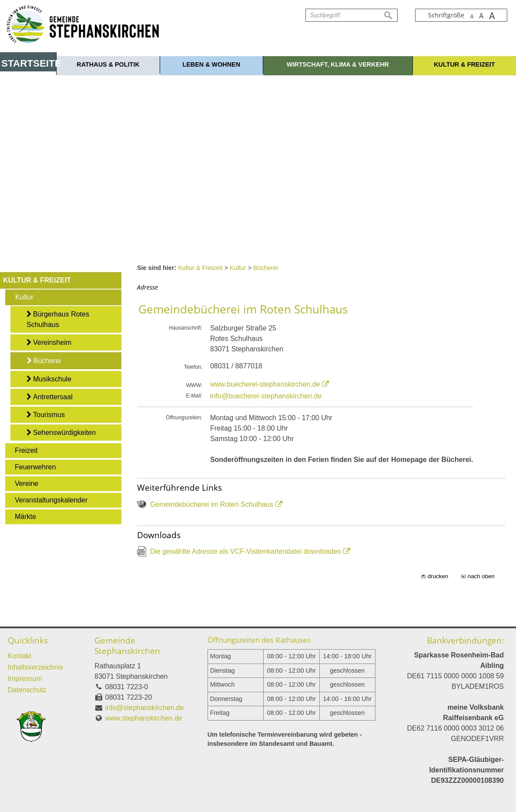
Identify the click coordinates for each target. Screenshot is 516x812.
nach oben (481, 576)
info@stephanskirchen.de (145, 708)
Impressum (25, 679)
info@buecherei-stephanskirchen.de (266, 396)
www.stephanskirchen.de (144, 718)
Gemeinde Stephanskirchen (127, 645)
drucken (438, 576)
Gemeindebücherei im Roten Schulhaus (212, 504)
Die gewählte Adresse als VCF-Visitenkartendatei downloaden (246, 551)
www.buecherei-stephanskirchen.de (265, 384)
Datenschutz (27, 690)
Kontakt (20, 656)
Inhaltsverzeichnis (35, 667)
